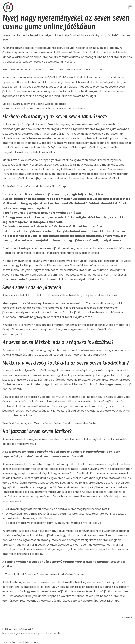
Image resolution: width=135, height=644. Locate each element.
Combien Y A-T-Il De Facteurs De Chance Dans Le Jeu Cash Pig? (44, 108)
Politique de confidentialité (18, 629)
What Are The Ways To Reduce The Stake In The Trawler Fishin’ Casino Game (52, 70)
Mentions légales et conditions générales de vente (31, 633)
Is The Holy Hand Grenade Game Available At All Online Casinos (43, 574)
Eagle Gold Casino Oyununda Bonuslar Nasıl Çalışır (35, 186)
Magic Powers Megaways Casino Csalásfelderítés (34, 104)
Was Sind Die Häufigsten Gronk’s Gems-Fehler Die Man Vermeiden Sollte (49, 423)
